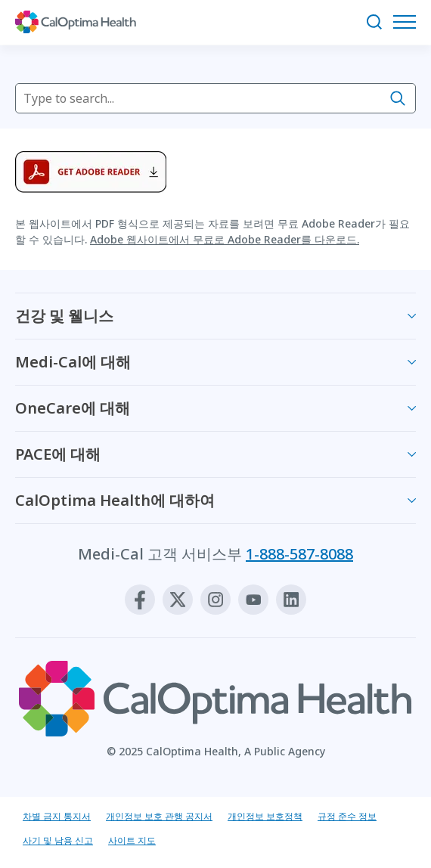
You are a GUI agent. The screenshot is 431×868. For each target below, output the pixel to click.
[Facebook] (140, 600)
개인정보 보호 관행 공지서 (159, 816)
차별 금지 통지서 (57, 816)
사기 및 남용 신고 (58, 840)
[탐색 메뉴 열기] (408, 22)
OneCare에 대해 (73, 408)
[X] (178, 600)
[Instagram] (215, 600)
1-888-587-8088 (299, 554)
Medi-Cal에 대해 (73, 362)
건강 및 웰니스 (64, 316)
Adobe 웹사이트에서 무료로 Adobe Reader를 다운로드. (225, 239)
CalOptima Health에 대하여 (115, 500)
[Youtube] (253, 600)
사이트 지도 (132, 840)
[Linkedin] (291, 600)
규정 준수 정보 (347, 816)
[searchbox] (215, 98)
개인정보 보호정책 (265, 816)
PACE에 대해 (58, 454)
